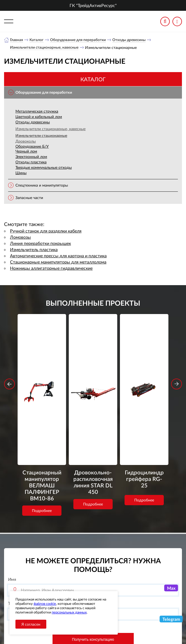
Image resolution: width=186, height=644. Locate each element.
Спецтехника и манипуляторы (42, 186)
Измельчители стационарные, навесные (45, 48)
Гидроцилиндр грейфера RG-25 (144, 375)
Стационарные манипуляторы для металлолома (58, 262)
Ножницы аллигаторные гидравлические (51, 269)
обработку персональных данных (75, 550)
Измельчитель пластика (34, 250)
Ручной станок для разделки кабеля (46, 231)
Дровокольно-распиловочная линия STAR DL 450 (93, 382)
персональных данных (69, 612)
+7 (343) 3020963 (130, 597)
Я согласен (31, 624)
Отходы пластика (31, 162)
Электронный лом (31, 157)
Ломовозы (20, 237)
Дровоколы (26, 142)
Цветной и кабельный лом (39, 117)
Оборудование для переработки (79, 40)
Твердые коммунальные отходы (44, 168)
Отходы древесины (131, 40)
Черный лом (26, 152)
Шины (21, 173)
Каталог (37, 40)
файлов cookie (45, 603)
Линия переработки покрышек (40, 244)
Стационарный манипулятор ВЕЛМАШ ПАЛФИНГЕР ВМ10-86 (42, 385)
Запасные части (29, 198)
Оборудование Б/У (32, 147)
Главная (17, 40)
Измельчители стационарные (41, 136)
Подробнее (42, 413)
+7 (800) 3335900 (130, 584)
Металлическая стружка (37, 112)
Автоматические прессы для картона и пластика (58, 256)
